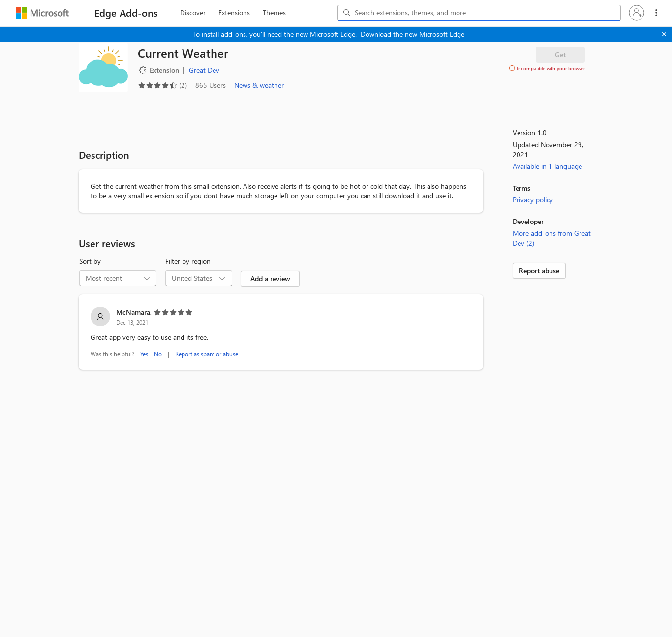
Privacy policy (533, 200)
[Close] (664, 34)
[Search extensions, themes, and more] (481, 13)
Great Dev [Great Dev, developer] (204, 70)
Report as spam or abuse (207, 354)
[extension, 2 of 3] (234, 13)
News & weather (259, 85)
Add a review (270, 278)
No (158, 354)
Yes (144, 354)
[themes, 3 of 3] (274, 13)
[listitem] (281, 333)
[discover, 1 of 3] (193, 13)
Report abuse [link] (539, 271)
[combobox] (479, 13)
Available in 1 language (547, 166)
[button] (637, 13)
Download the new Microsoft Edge (412, 34)
